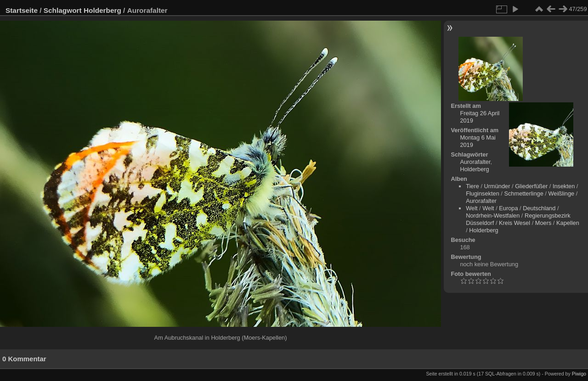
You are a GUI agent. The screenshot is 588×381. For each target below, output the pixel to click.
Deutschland (539, 208)
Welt (472, 208)
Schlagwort (63, 10)
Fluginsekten (483, 193)
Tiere (472, 186)
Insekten (564, 186)
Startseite (22, 10)
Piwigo (579, 374)
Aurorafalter (475, 162)
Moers (543, 223)
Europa (508, 208)
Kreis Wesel (514, 223)
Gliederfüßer (531, 186)
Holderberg (102, 10)
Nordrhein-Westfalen (493, 216)
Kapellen (568, 223)
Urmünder (497, 186)
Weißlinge (561, 193)
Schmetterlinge (523, 193)
